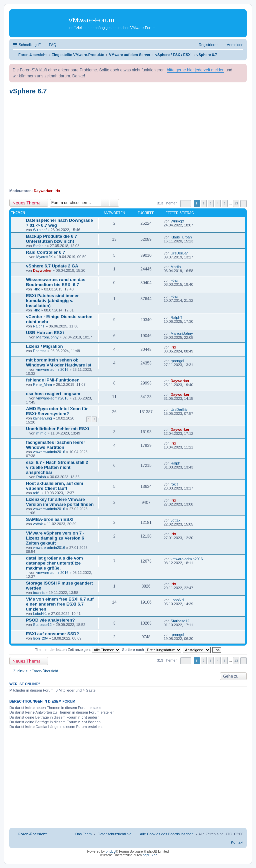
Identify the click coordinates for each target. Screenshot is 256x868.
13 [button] (236, 203)
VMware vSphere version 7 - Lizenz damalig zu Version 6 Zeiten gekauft (55, 538)
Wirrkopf (40, 230)
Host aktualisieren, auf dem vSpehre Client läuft (55, 486)
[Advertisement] (128, 142)
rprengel (177, 361)
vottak (38, 524)
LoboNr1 (40, 614)
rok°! (37, 493)
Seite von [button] (186, 204)
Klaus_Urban (181, 237)
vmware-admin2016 (52, 369)
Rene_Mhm (42, 384)
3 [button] (211, 203)
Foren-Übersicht (32, 834)
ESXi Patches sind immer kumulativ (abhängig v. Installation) (52, 301)
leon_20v (40, 638)
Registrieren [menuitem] (208, 45)
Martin (176, 267)
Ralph (41, 477)
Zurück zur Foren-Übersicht (36, 671)
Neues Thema (26, 203)
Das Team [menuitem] (83, 834)
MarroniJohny (47, 337)
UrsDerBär (179, 253)
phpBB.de (150, 855)
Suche (105, 203)
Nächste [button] (243, 204)
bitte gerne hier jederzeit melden (196, 70)
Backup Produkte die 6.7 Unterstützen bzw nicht (51, 239)
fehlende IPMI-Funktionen (53, 380)
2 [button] (204, 203)
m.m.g (41, 433)
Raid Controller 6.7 (45, 252)
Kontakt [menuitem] (237, 842)
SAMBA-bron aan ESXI (50, 519)
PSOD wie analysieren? (50, 620)
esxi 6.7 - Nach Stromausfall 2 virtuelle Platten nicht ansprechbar (57, 467)
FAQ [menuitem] (53, 45)
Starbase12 (42, 625)
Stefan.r (39, 246)
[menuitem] (115, 834)
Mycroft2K (45, 257)
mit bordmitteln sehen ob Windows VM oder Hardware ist (59, 362)
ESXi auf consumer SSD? (52, 634)
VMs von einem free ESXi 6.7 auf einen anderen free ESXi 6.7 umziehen (60, 604)
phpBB (111, 851)
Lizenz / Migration (44, 346)
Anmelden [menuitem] (235, 45)
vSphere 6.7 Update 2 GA (52, 266)
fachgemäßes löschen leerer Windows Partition (55, 445)
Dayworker (43, 191)
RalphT (39, 326)
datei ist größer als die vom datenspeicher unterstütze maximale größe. (54, 563)
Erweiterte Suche (114, 203)
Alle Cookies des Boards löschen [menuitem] (167, 834)
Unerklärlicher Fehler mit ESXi (57, 429)
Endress (40, 351)
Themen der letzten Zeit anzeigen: (78, 650)
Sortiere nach (151, 650)
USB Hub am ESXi (45, 333)
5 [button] (225, 203)
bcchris (39, 593)
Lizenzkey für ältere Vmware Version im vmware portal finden (60, 502)
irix (57, 191)
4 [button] (218, 203)
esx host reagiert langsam (53, 394)
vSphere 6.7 (28, 91)
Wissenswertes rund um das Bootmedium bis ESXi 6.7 (56, 282)
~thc (36, 289)
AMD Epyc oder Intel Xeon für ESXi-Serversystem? (57, 411)
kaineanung (42, 418)
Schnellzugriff (30, 45)
